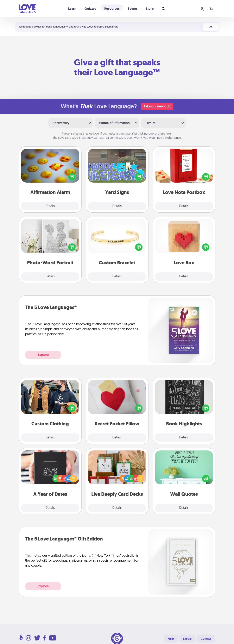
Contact (206, 639)
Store (150, 9)
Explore (43, 355)
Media (187, 639)
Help (171, 639)
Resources (112, 9)
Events (133, 9)
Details (50, 206)
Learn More (112, 27)
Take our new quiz (157, 106)
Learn (72, 9)
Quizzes (90, 9)
